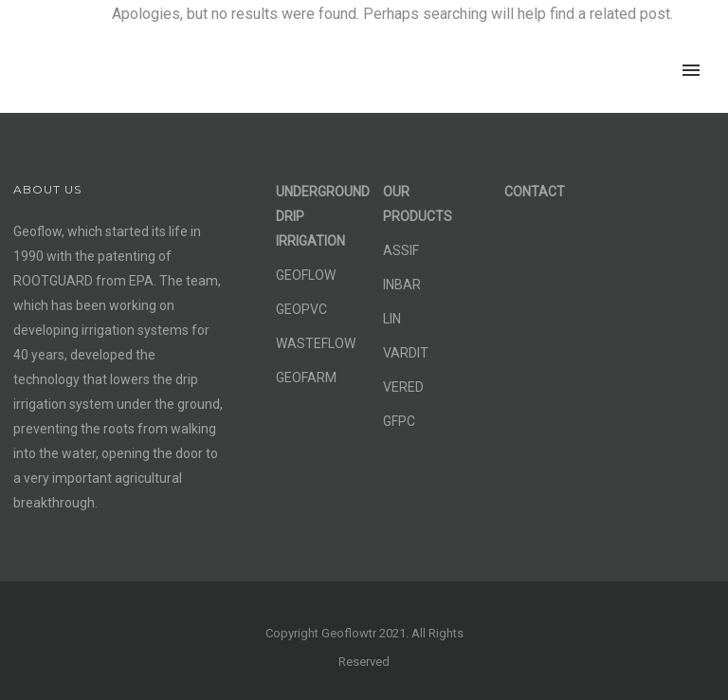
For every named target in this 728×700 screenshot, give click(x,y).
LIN (392, 319)
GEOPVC (301, 309)
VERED (403, 387)
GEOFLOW (306, 275)
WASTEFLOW (316, 343)
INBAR (402, 285)
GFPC (399, 421)
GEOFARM (306, 378)
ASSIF (401, 250)
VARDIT (406, 353)
